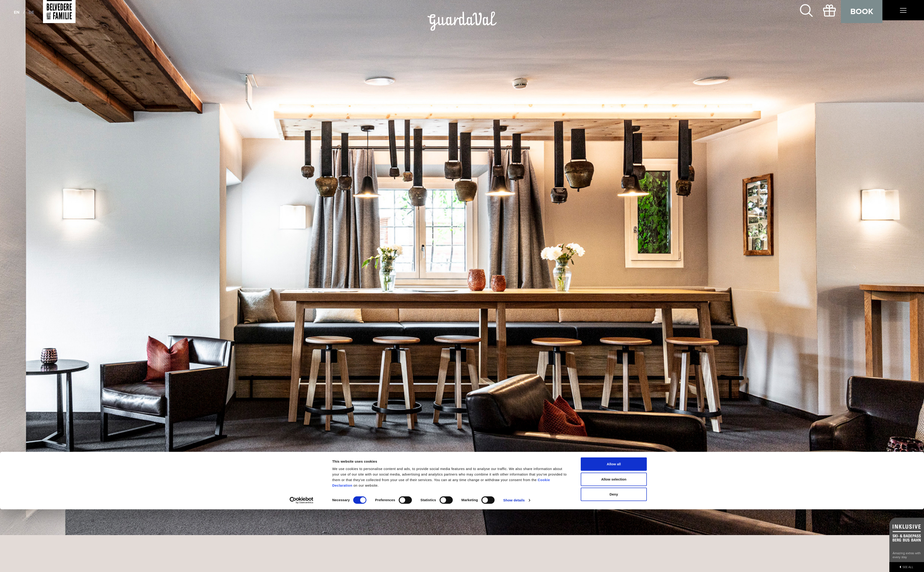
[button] (69, 268)
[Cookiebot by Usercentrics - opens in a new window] (302, 330)
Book (862, 12)
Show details (514, 330)
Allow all (614, 294)
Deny (614, 324)
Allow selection (614, 309)
